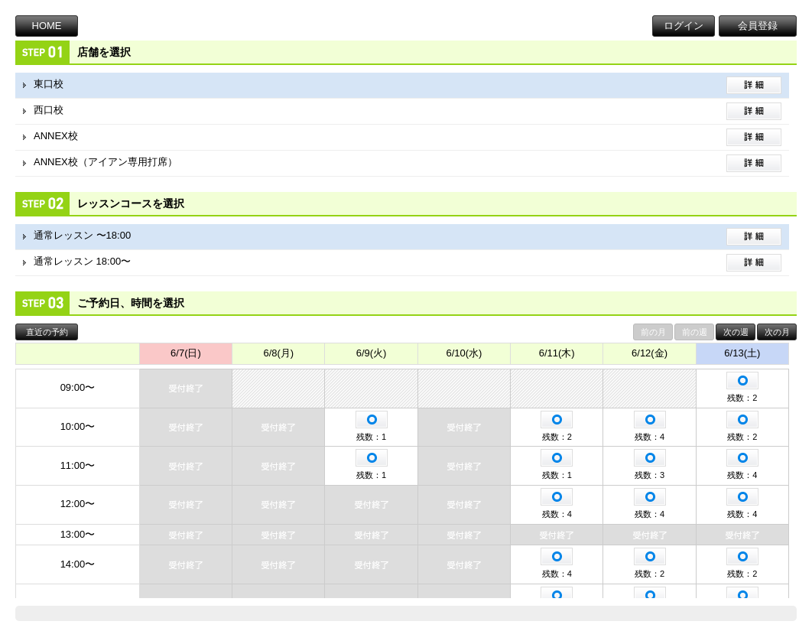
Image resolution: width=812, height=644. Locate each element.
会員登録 (758, 26)
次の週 (736, 332)
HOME (47, 26)
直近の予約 (47, 332)
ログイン (684, 26)
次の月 (777, 332)
